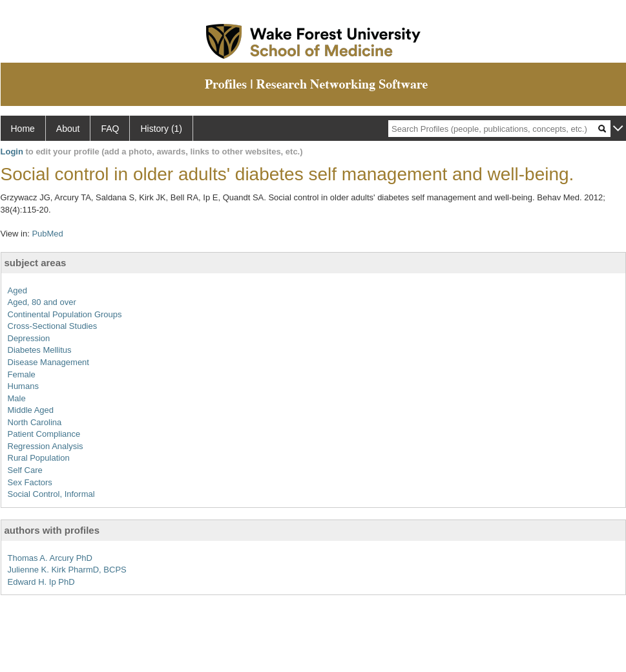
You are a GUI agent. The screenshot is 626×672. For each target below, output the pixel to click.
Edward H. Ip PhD (41, 582)
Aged (17, 290)
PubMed (47, 234)
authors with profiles (52, 530)
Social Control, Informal (51, 494)
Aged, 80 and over (42, 302)
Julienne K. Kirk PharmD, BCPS (67, 570)
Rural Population (39, 458)
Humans (23, 386)
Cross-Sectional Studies (53, 326)
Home (23, 129)
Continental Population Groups (65, 314)
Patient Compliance (44, 434)
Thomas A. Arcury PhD (50, 558)
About (68, 129)
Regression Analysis (46, 446)
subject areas (36, 263)
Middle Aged (31, 410)
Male (17, 398)
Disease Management (48, 362)
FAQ (110, 129)
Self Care (25, 470)
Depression (29, 338)
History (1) (161, 129)
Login (12, 152)
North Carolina (35, 422)
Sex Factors (30, 482)
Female (22, 374)
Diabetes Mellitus (40, 350)
